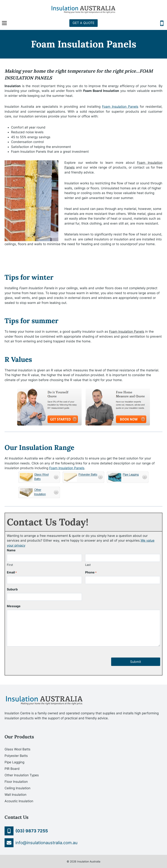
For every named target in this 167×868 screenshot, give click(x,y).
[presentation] (36, 658)
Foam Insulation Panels (120, 107)
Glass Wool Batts (17, 749)
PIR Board (12, 769)
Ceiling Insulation (17, 788)
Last (88, 565)
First (10, 565)
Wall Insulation (15, 795)
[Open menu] (4, 23)
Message (14, 606)
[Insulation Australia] (84, 10)
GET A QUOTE (83, 23)
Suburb (12, 589)
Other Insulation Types (22, 775)
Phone (91, 573)
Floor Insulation (16, 782)
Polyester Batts (16, 756)
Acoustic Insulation (19, 801)
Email (12, 573)
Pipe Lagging (14, 762)
